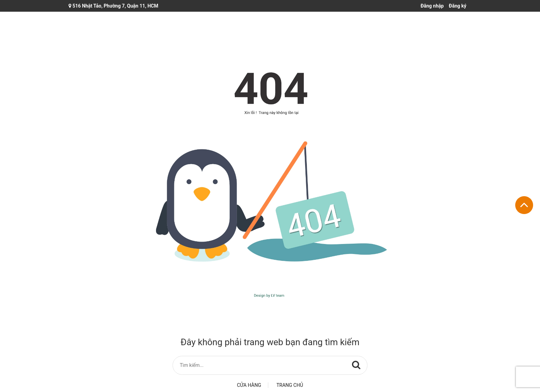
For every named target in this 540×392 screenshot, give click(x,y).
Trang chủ (290, 385)
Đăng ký (458, 6)
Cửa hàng (249, 385)
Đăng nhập (432, 6)
